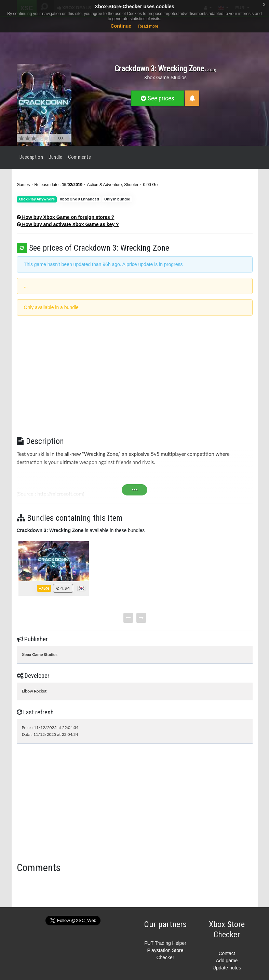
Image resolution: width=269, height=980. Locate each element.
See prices (158, 98)
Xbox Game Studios (165, 78)
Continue (121, 26)
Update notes (227, 968)
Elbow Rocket (34, 691)
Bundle (56, 157)
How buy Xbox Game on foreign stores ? (66, 217)
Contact (227, 953)
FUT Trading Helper (165, 943)
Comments (79, 157)
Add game (227, 961)
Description (31, 157)
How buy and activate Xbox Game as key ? (68, 224)
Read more (148, 26)
